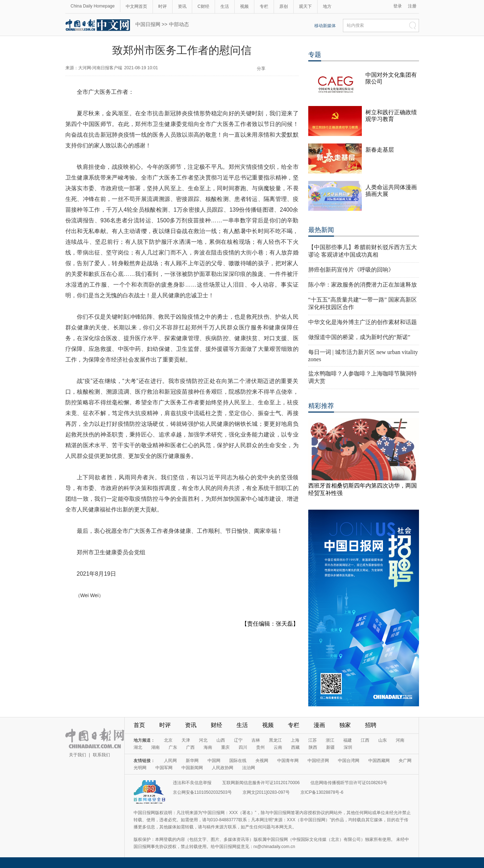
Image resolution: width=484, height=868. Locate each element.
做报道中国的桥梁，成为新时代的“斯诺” (359, 337)
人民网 (170, 761)
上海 (295, 740)
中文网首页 (136, 6)
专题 (315, 55)
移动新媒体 (325, 26)
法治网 (249, 768)
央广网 (405, 761)
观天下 (305, 6)
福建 (348, 740)
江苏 (313, 740)
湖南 (155, 747)
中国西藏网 (379, 761)
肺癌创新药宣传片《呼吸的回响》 (351, 270)
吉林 (256, 740)
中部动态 (179, 24)
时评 (163, 6)
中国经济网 (318, 761)
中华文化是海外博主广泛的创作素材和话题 (363, 322)
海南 (208, 747)
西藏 (295, 747)
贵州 (260, 747)
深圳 (348, 747)
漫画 (319, 725)
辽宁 (238, 740)
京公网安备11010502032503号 (202, 792)
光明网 (140, 768)
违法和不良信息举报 (192, 783)
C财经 (203, 6)
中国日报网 (148, 24)
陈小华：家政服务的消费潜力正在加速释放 (363, 285)
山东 (383, 740)
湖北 (138, 747)
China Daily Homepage (93, 6)
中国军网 (164, 768)
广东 (173, 747)
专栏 (264, 6)
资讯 (182, 6)
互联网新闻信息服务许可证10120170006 (261, 783)
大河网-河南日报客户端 (100, 68)
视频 (244, 6)
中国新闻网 (192, 768)
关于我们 (78, 755)
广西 (190, 747)
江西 (365, 740)
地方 (327, 6)
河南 (400, 740)
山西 (221, 740)
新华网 (192, 761)
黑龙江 (275, 740)
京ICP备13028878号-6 (322, 792)
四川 (243, 747)
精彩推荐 (321, 406)
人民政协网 (223, 768)
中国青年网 (288, 761)
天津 (186, 740)
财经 (216, 725)
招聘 (371, 725)
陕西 (313, 747)
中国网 (214, 761)
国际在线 (238, 761)
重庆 (225, 747)
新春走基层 (380, 150)
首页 (139, 725)
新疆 (330, 747)
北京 (168, 740)
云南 (278, 747)
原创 (284, 6)
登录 (398, 6)
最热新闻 (321, 230)
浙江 (330, 740)
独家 (345, 725)
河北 (203, 740)
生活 (225, 6)
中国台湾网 (349, 761)
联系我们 (101, 755)
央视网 (262, 761)
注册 (412, 6)
